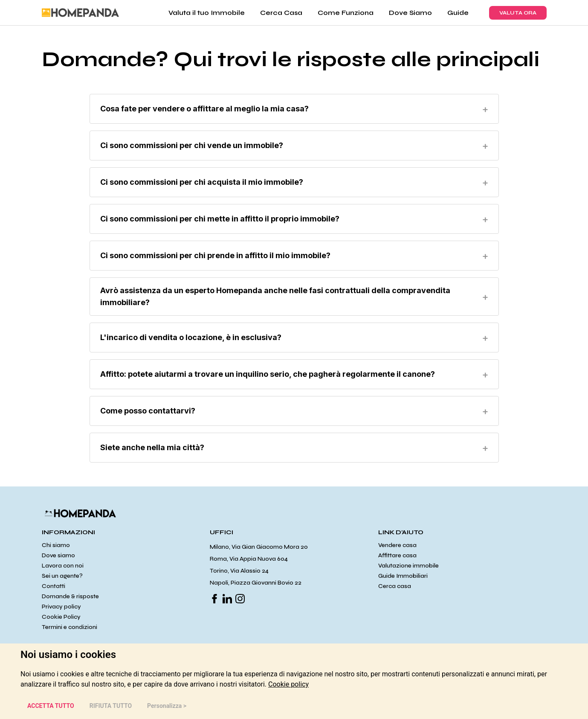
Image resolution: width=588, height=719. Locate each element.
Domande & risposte (70, 596)
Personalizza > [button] (167, 706)
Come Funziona (346, 13)
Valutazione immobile (408, 566)
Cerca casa (395, 586)
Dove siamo (58, 555)
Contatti (54, 586)
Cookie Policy (61, 617)
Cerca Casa (281, 13)
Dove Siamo (410, 13)
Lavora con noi (63, 566)
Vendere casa (397, 545)
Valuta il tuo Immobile (207, 13)
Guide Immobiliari (403, 576)
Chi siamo (56, 545)
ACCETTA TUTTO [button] (51, 706)
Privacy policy (61, 607)
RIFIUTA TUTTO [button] (111, 706)
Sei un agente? (62, 576)
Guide (458, 13)
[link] (288, 684)
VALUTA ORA (518, 13)
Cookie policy (288, 684)
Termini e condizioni (70, 627)
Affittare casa (397, 555)
